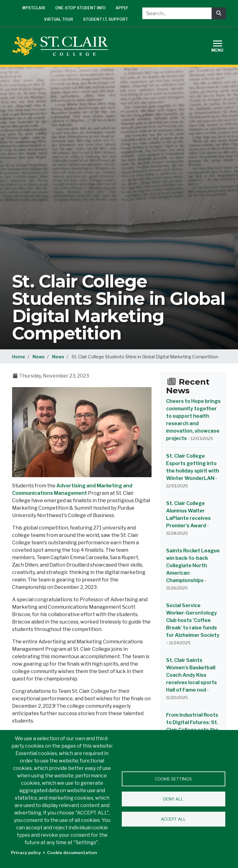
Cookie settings (173, 779)
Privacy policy (26, 853)
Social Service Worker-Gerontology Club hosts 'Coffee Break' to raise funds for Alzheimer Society (193, 620)
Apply (122, 8)
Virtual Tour (59, 19)
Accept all (173, 819)
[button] (82, 432)
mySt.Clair (34, 8)
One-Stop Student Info (80, 8)
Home (19, 357)
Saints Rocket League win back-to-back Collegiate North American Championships (193, 566)
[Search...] (177, 13)
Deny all (173, 799)
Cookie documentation (72, 853)
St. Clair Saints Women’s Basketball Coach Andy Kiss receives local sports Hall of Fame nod (192, 675)
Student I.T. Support (106, 19)
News (39, 357)
